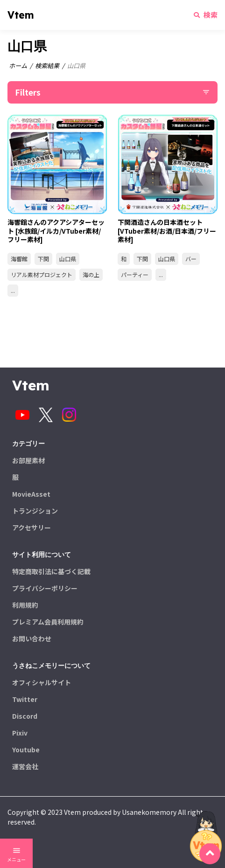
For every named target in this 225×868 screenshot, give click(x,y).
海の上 (91, 274)
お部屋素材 (28, 460)
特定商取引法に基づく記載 (51, 571)
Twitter (25, 699)
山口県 (68, 259)
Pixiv (20, 733)
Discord (25, 716)
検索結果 (47, 66)
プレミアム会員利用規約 (48, 622)
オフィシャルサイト (42, 682)
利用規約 (25, 605)
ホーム (18, 66)
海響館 (19, 259)
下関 (43, 259)
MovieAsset (31, 494)
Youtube (26, 750)
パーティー (135, 274)
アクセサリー (32, 528)
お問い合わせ (32, 639)
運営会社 (25, 766)
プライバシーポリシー (45, 588)
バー (191, 259)
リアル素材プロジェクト (42, 274)
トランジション (35, 511)
